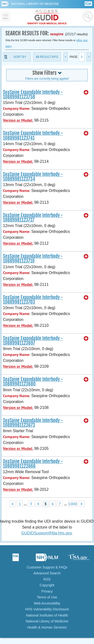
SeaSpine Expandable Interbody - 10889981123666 (33, 464)
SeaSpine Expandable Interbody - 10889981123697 (33, 341)
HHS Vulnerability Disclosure (47, 609)
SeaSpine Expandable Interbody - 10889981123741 (33, 135)
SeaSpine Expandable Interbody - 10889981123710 (33, 259)
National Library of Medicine (35, 4)
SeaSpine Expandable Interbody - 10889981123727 (33, 218)
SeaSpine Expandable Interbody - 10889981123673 (33, 423)
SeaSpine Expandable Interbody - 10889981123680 (33, 382)
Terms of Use (47, 597)
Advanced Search (47, 573)
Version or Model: (18, 120)
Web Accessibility (47, 603)
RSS (47, 579)
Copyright (47, 585)
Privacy (47, 591)
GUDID (47, 17)
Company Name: (17, 108)
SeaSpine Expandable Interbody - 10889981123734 (33, 177)
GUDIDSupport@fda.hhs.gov (47, 533)
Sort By (20, 57)
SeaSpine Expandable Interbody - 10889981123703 (33, 300)
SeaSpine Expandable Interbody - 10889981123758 (33, 95)
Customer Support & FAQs (47, 567)
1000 (73, 504)
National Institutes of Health (47, 615)
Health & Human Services (47, 627)
